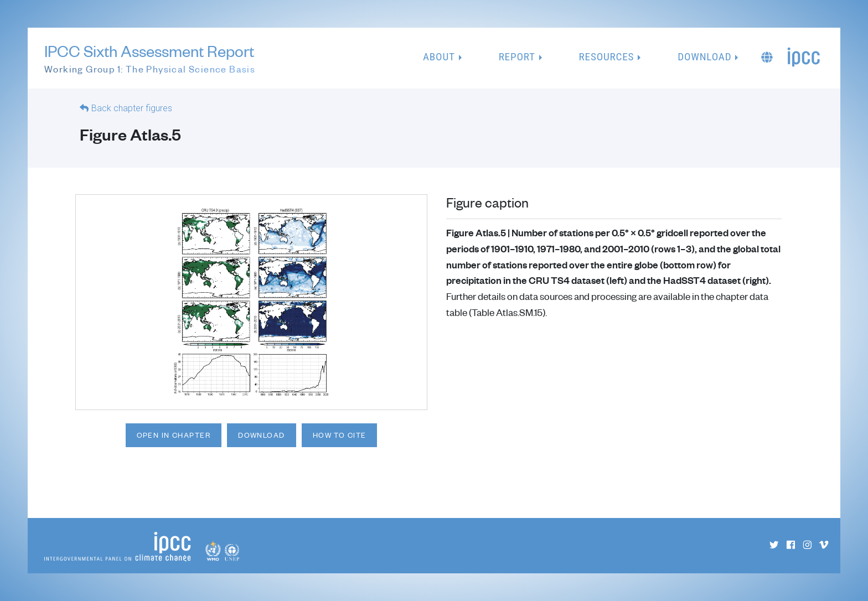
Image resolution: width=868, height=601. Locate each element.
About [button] (439, 57)
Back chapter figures (132, 108)
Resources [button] (607, 57)
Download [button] (704, 57)
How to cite (340, 435)
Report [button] (517, 57)
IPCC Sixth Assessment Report (150, 59)
